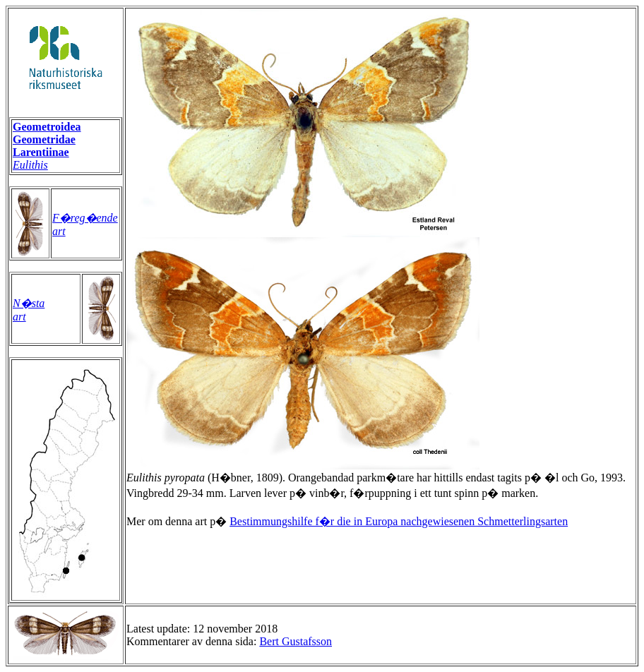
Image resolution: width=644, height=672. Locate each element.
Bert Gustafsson (296, 641)
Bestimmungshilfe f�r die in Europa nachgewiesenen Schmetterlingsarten (399, 521)
